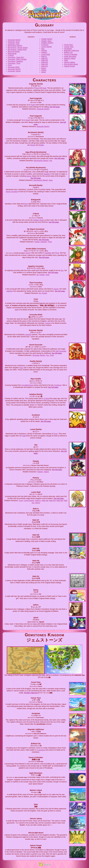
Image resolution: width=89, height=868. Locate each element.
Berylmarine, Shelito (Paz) (17, 50)
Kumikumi (45, 45)
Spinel (44, 72)
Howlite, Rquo (46, 41)
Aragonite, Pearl (14, 44)
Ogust (27, 253)
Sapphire (47, 174)
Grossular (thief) (14, 67)
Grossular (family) (14, 69)
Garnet (29, 176)
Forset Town (69, 45)
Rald (16, 310)
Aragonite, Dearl (14, 42)
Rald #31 (45, 66)
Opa (43, 49)
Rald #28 (45, 60)
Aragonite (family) (14, 40)
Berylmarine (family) (15, 46)
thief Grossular (61, 351)
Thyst (50, 242)
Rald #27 (45, 58)
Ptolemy (44, 52)
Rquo (21, 368)
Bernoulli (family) (14, 52)
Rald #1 (44, 56)
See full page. (55, 107)
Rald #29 (45, 62)
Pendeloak (68, 49)
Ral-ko (44, 68)
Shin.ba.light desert (71, 64)
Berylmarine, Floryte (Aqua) (18, 48)
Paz (51, 161)
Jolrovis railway (70, 62)
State (66, 60)
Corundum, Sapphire (15, 61)
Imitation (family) (47, 43)
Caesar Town (69, 47)
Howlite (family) (47, 39)
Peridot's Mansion (31, 693)
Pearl (37, 88)
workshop (42, 750)
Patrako (44, 51)
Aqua (51, 180)
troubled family (28, 385)
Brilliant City (68, 52)
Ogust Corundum (12, 192)
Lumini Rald (46, 54)
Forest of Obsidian (71, 54)
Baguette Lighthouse (72, 51)
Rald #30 (45, 64)
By (38, 275)
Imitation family (38, 220)
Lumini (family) (47, 47)
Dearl (44, 88)
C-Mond (11, 55)
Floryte (33, 145)
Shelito (41, 145)
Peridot (37, 242)
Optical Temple (69, 66)
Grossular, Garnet (14, 71)
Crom (10, 65)
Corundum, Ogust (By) (16, 57)
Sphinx (44, 70)
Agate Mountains (70, 56)
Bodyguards (12, 54)
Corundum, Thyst (14, 63)
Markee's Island (70, 58)
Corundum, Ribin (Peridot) (17, 59)
